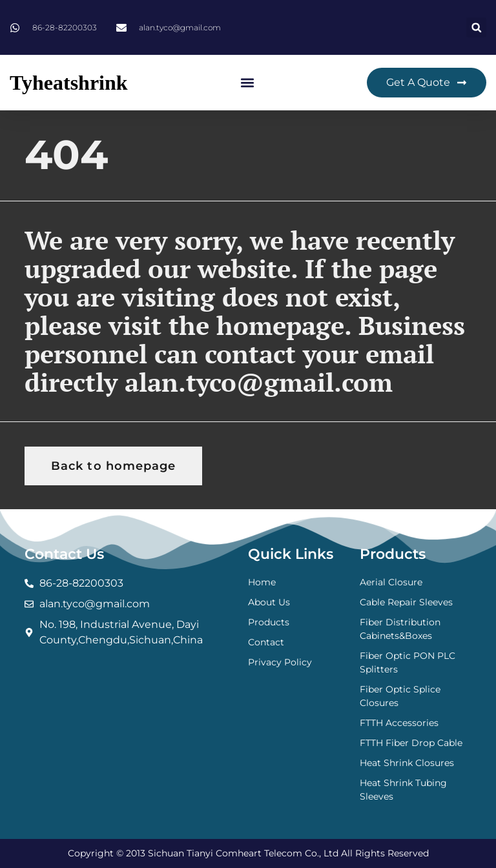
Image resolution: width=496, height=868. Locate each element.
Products (269, 622)
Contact (266, 642)
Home (262, 582)
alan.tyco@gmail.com (259, 382)
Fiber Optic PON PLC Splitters (408, 662)
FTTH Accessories (399, 723)
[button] (476, 27)
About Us (269, 602)
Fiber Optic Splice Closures (400, 696)
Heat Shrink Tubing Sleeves (403, 790)
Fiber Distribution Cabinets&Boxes (400, 629)
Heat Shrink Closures (407, 763)
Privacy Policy (280, 662)
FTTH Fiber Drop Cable (411, 743)
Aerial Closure (391, 582)
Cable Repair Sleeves (406, 602)
